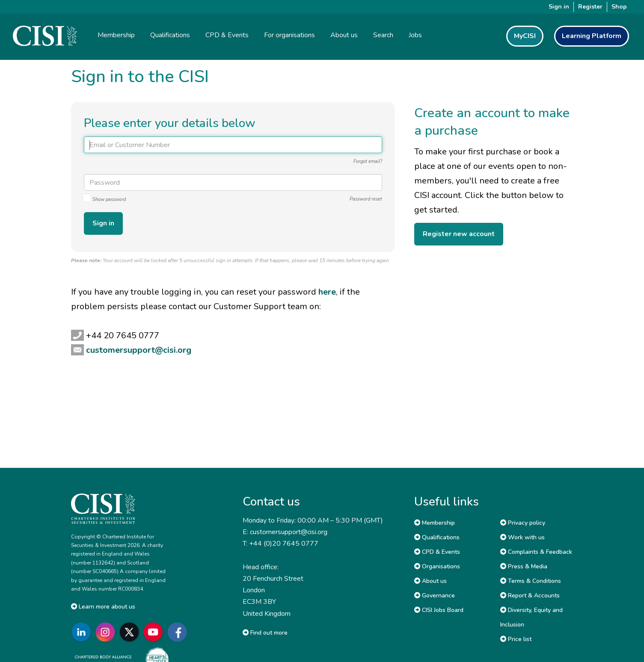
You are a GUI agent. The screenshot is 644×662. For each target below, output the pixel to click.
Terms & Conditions (531, 581)
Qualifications (437, 537)
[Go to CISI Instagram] (107, 632)
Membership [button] (116, 35)
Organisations (437, 566)
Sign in (559, 7)
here (327, 292)
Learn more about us (103, 607)
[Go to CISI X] (131, 632)
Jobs (415, 35)
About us (430, 581)
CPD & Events (437, 552)
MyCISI (525, 36)
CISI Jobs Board (439, 610)
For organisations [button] (289, 35)
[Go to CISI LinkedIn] (83, 632)
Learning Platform (592, 36)
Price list (516, 639)
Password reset (366, 199)
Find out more (265, 633)
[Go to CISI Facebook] (179, 632)
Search (383, 35)
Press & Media (524, 566)
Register (590, 7)
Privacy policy (523, 523)
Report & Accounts (530, 596)
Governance (435, 596)
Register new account (459, 234)
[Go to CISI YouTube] (155, 632)
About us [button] (344, 35)
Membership (435, 523)
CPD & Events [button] (227, 35)
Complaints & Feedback (536, 552)
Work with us (522, 537)
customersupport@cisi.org (139, 350)
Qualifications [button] (170, 35)
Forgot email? (368, 161)
